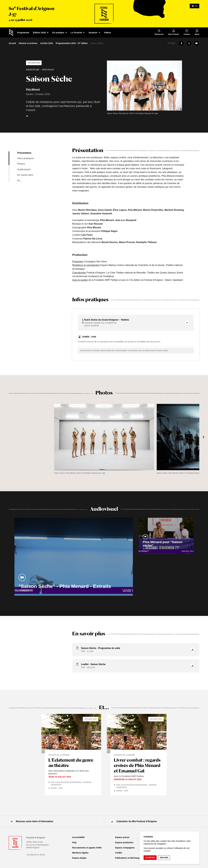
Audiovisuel (24, 169)
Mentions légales (80, 853)
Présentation (24, 153)
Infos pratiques (26, 158)
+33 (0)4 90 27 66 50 (36, 855)
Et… (20, 181)
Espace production (124, 842)
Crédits (119, 853)
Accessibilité (78, 837)
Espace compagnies (125, 848)
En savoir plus (25, 175)
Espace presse (122, 837)
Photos (21, 164)
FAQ (74, 842)
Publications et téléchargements (131, 858)
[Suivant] (204, 437)
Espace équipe (79, 858)
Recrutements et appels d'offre (87, 848)
